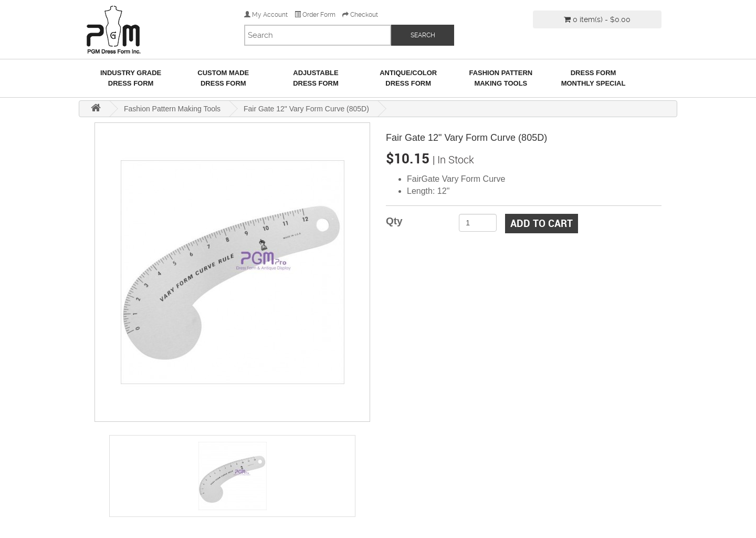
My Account (266, 15)
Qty (394, 221)
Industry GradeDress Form (131, 78)
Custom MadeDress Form (223, 78)
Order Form (315, 15)
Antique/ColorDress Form (408, 78)
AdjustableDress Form (316, 78)
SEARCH (423, 35)
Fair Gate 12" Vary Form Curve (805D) (306, 109)
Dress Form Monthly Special (594, 78)
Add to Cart (542, 223)
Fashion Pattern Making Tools (501, 78)
